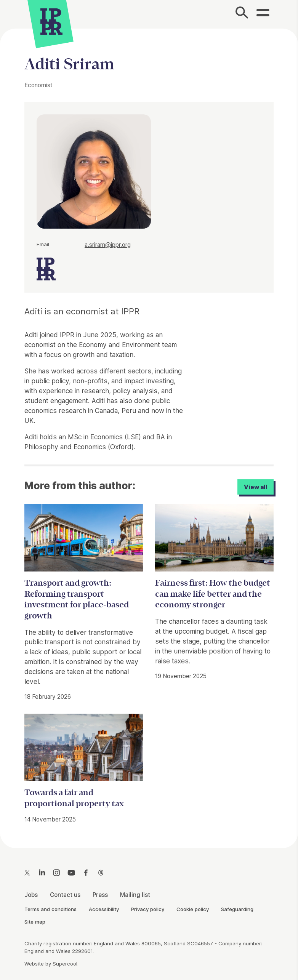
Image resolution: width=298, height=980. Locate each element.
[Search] (242, 14)
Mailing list (135, 895)
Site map (35, 922)
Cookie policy (193, 909)
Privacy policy (148, 909)
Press (100, 895)
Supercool (65, 964)
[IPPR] (51, 20)
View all (256, 487)
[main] (149, 432)
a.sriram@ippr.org (108, 245)
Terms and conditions (50, 909)
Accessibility (104, 909)
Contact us (65, 895)
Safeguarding (237, 909)
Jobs (31, 895)
